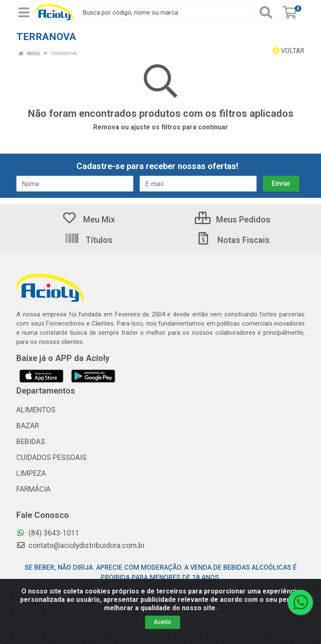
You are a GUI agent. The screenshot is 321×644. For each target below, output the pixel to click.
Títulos (88, 240)
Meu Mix (88, 220)
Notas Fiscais (233, 240)
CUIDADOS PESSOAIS (51, 457)
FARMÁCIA (33, 489)
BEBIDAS (31, 442)
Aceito (163, 622)
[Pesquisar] (267, 13)
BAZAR (28, 426)
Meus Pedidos (233, 220)
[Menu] (24, 13)
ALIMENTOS (36, 410)
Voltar (288, 51)
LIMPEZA (31, 473)
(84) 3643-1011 (48, 533)
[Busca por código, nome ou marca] (167, 13)
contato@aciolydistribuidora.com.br (81, 546)
